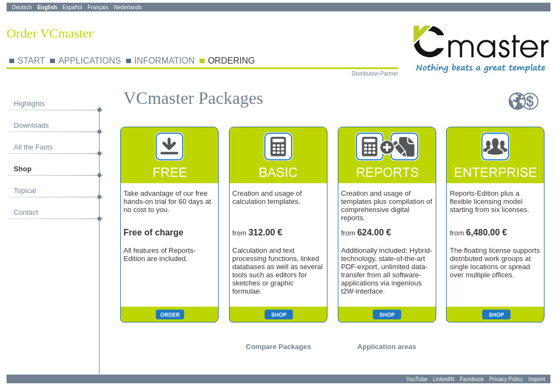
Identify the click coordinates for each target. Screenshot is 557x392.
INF (141, 61)
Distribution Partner (375, 74)
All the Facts (33, 147)
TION (184, 61)
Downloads (31, 125)
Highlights (29, 104)
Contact (26, 212)
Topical (24, 191)
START (31, 61)
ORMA (161, 61)
